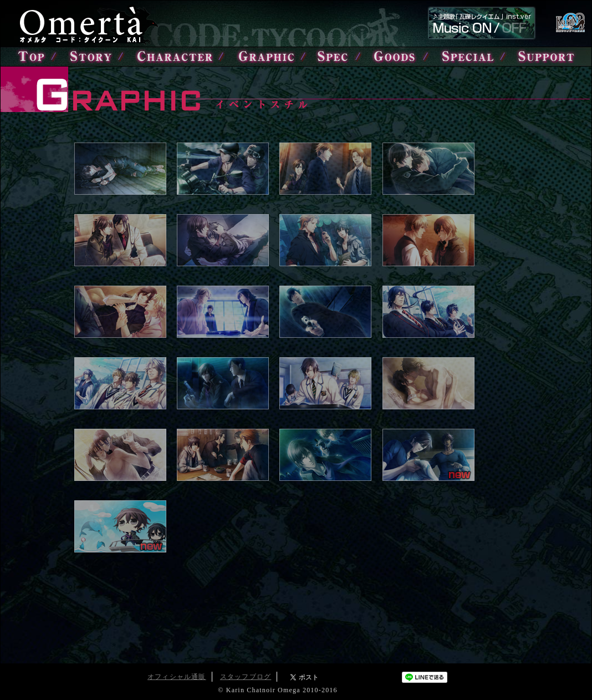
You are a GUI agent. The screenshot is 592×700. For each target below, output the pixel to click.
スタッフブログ (246, 677)
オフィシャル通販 (177, 677)
